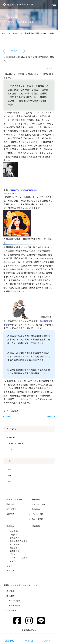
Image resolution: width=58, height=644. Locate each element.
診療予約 (10, 504)
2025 (9, 469)
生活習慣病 (15, 544)
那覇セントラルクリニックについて (20, 585)
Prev (8, 416)
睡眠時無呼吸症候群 (19, 541)
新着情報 (36, 499)
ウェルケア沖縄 (13, 605)
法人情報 (10, 591)
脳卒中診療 (15, 551)
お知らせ (11, 437)
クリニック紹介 (39, 504)
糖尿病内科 (15, 538)
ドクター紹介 (38, 514)
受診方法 (10, 514)
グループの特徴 (13, 601)
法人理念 (10, 596)
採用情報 (36, 526)
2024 (9, 475)
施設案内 (36, 509)
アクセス (10, 571)
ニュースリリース (15, 443)
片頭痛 (15, 411)
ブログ (10, 450)
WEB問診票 (11, 509)
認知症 (13, 554)
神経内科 (14, 535)
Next (50, 416)
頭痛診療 (14, 548)
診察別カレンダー (14, 499)
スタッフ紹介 (38, 519)
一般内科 (14, 531)
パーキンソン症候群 (19, 558)
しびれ (13, 561)
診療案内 (10, 526)
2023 (9, 481)
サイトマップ (10, 610)
